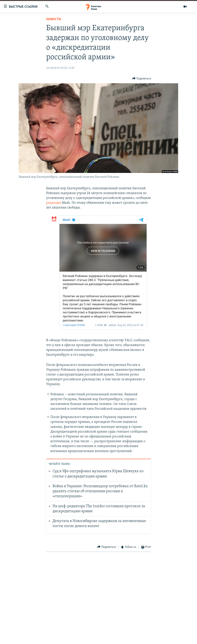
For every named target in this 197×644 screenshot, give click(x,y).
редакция (54, 203)
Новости (54, 19)
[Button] (141, 79)
